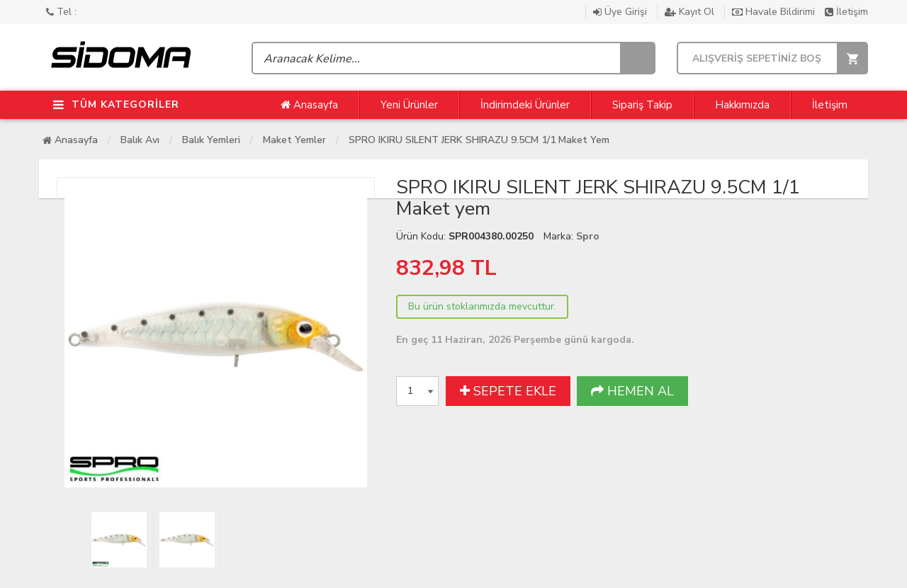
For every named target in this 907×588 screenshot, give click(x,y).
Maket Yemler (294, 140)
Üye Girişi (621, 12)
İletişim (846, 12)
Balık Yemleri (211, 140)
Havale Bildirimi (775, 12)
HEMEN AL (632, 391)
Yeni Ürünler (409, 105)
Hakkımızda (742, 105)
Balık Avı (140, 140)
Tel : (61, 12)
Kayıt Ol (691, 12)
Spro (588, 236)
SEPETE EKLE (508, 391)
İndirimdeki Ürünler (525, 105)
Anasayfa (309, 105)
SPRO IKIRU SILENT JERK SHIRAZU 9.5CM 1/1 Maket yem (479, 140)
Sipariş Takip (642, 105)
